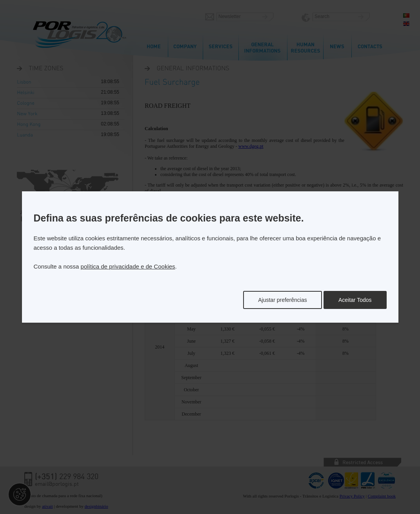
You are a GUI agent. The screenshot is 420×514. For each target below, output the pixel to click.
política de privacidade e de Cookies (128, 266)
